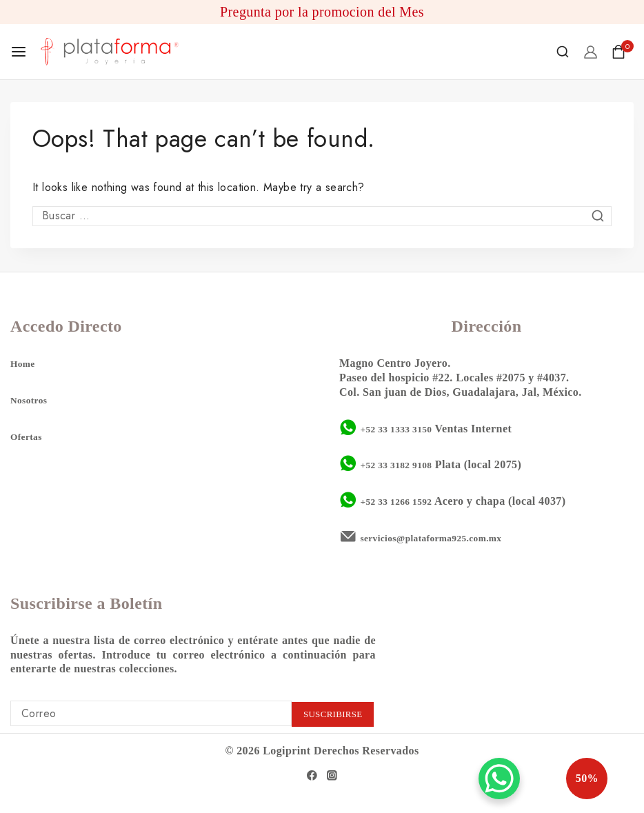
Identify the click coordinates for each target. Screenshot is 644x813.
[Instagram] (333, 774)
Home (25, 362)
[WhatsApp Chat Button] (499, 779)
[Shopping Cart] (623, 52)
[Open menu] (19, 52)
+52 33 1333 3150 (403, 426)
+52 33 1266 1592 (403, 500)
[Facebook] (311, 774)
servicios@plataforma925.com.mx (444, 536)
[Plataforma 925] (110, 51)
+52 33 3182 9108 (403, 463)
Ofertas (29, 435)
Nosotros (32, 398)
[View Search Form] (563, 52)
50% (555, 779)
